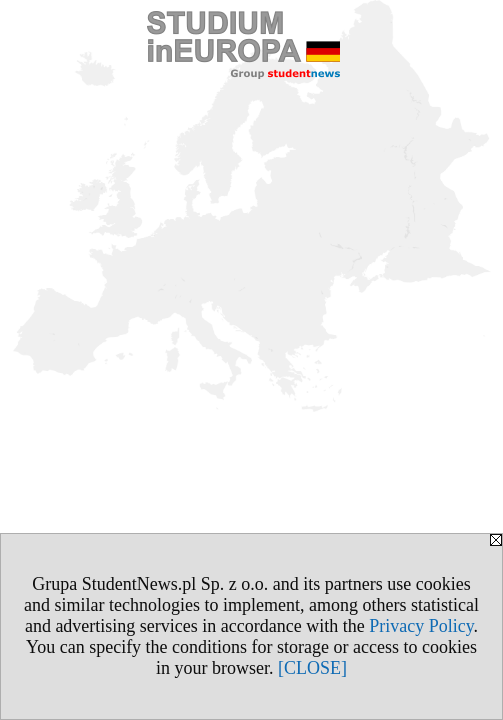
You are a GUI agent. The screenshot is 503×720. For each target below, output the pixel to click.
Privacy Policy (421, 626)
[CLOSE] (312, 668)
